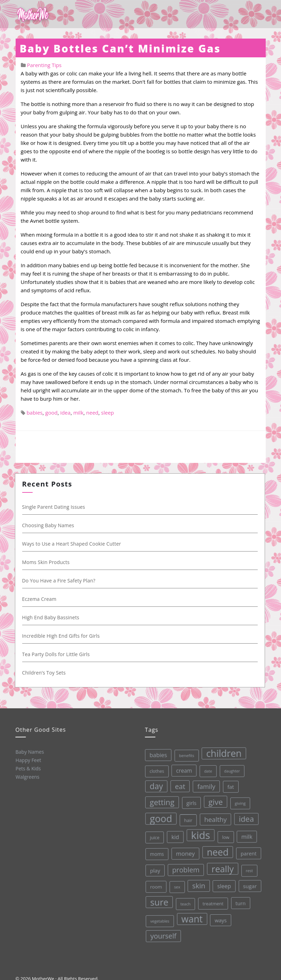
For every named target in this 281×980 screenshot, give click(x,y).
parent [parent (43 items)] (247, 852)
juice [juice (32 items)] (153, 837)
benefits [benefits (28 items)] (184, 755)
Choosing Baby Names (49, 525)
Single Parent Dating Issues (55, 507)
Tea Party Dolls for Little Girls (57, 654)
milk (78, 413)
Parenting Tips (44, 65)
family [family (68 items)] (204, 785)
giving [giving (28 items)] (238, 802)
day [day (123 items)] (154, 786)
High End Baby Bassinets (52, 617)
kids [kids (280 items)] (199, 834)
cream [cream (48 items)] (181, 770)
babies (34, 413)
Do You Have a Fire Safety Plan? (60, 581)
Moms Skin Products (47, 562)
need (92, 413)
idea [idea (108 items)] (244, 817)
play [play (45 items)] (154, 870)
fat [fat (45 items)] (228, 785)
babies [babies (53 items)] (155, 755)
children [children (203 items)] (221, 752)
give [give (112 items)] (213, 801)
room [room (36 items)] (155, 887)
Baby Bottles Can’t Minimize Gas (120, 48)
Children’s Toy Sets (45, 673)
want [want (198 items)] (191, 918)
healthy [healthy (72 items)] (213, 818)
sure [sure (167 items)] (159, 902)
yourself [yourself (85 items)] (163, 936)
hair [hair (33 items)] (186, 819)
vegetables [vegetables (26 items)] (159, 921)
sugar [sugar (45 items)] (249, 885)
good (51, 413)
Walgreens (27, 776)
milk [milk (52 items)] (245, 835)
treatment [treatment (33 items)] (212, 902)
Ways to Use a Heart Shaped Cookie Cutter (73, 544)
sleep (108, 413)
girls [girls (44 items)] (189, 802)
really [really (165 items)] (221, 868)
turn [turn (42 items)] (239, 902)
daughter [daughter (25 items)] (229, 770)
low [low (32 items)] (224, 836)
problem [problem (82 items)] (185, 869)
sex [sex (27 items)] (176, 886)
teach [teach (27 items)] (185, 903)
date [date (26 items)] (205, 770)
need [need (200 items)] (216, 851)
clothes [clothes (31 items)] (154, 771)
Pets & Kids (28, 768)
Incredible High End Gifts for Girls (62, 636)
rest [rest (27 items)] (248, 869)
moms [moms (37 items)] (155, 854)
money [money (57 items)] (184, 853)
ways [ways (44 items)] (220, 919)
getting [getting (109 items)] (160, 802)
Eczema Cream (40, 599)
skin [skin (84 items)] (198, 885)
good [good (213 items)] (159, 818)
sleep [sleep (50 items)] (223, 885)
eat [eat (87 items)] (177, 786)
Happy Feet (28, 760)
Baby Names (29, 752)
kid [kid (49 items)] (173, 836)
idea (65, 413)
